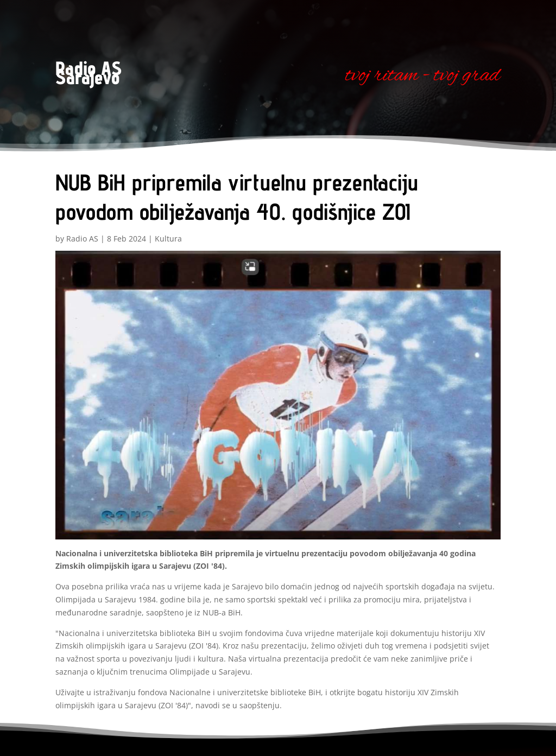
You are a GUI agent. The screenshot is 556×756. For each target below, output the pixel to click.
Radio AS (82, 239)
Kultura (168, 239)
